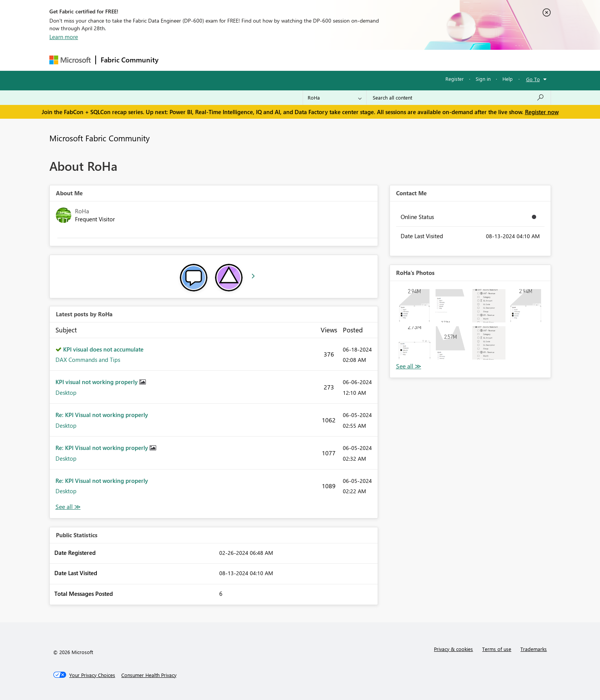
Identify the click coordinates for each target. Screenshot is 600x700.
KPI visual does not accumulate (103, 349)
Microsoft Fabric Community (99, 138)
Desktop (66, 393)
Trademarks (534, 649)
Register (455, 79)
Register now (542, 112)
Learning (339, 60)
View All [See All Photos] (409, 366)
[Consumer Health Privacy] (149, 675)
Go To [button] (533, 79)
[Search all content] (459, 98)
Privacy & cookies (453, 649)
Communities (275, 60)
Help (508, 79)
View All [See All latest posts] (68, 507)
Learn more (64, 37)
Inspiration (210, 60)
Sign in (483, 79)
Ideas (241, 60)
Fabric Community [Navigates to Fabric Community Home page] (130, 60)
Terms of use (497, 649)
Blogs (309, 60)
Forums (176, 60)
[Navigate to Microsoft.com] (70, 60)
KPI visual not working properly (97, 382)
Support (371, 60)
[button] (415, 306)
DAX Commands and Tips (88, 360)
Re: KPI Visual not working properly (102, 415)
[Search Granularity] (335, 98)
